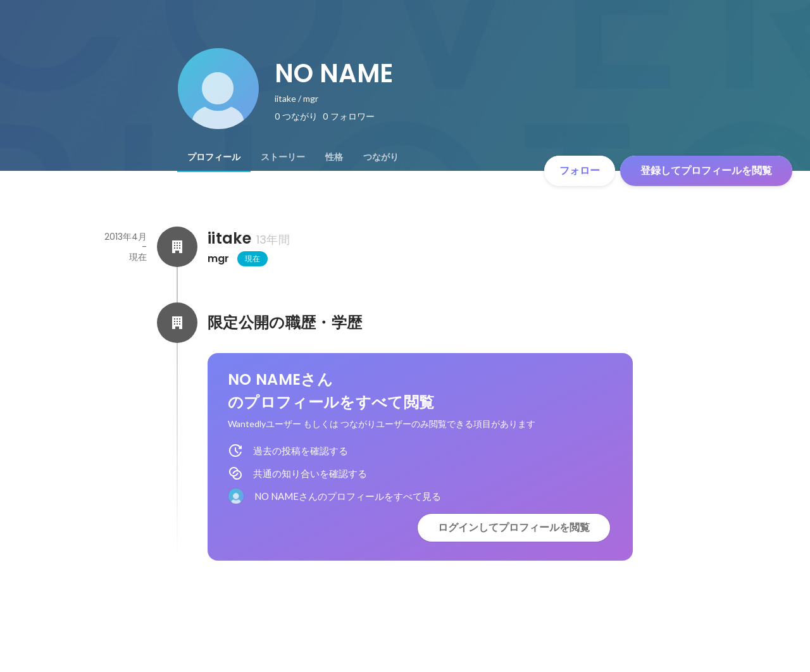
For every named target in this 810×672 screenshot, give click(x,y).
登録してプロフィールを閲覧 (706, 171)
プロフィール (214, 157)
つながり (381, 157)
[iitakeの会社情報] (177, 247)
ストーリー (283, 157)
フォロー (580, 171)
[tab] (214, 157)
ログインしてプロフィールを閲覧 (514, 527)
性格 (334, 157)
